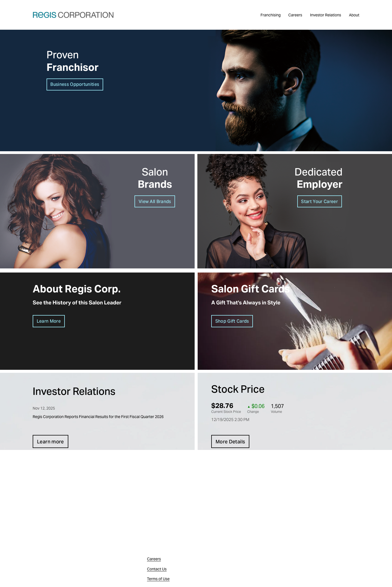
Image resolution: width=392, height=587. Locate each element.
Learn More (49, 321)
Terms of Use (158, 579)
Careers (295, 15)
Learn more (50, 442)
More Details (230, 442)
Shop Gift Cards (232, 321)
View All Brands (155, 202)
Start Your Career (319, 202)
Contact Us (157, 569)
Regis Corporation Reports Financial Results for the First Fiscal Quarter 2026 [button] (98, 417)
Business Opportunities (75, 84)
